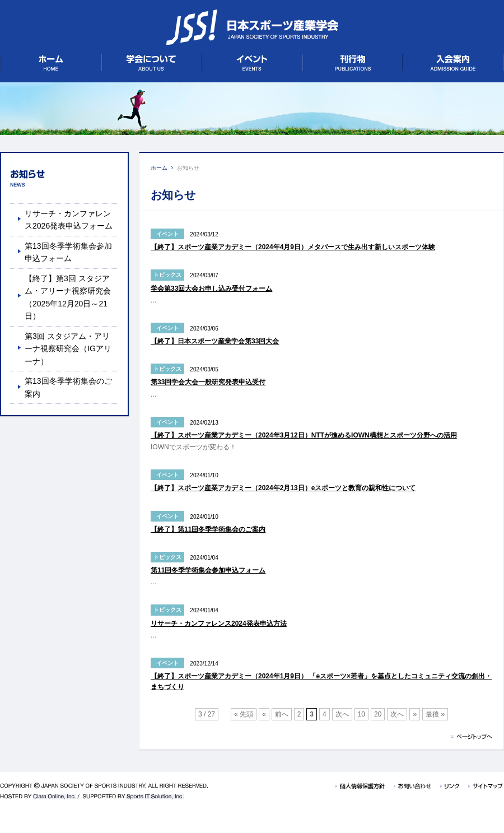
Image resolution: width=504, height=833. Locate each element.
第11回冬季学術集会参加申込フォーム (208, 570)
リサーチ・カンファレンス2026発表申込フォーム (69, 220)
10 (361, 714)
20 (378, 714)
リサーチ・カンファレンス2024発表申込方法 (219, 623)
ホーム (159, 168)
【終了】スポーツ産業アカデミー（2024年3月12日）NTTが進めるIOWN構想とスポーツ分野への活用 (304, 435)
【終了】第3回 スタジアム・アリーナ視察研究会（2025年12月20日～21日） (68, 297)
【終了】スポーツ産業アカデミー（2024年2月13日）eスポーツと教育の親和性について (283, 488)
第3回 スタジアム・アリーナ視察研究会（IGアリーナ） (68, 349)
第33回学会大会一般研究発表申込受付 (208, 382)
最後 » (435, 714)
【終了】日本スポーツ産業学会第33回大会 (215, 341)
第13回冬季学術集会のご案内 (68, 387)
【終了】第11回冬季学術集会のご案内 (208, 529)
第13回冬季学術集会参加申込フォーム (68, 252)
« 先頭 (244, 714)
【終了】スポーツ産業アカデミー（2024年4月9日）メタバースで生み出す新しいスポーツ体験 (293, 247)
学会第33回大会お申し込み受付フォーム (211, 288)
